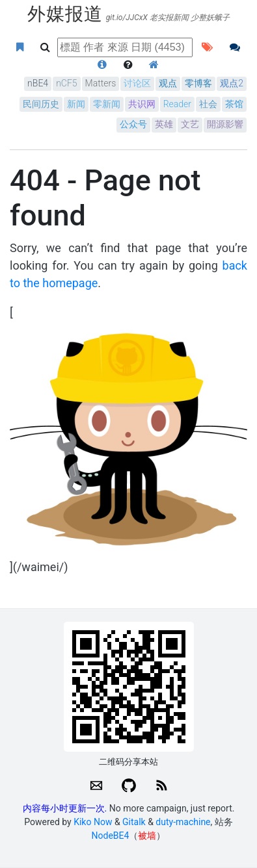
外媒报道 (65, 14)
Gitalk (134, 822)
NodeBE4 (111, 836)
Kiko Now (93, 822)
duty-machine (183, 822)
